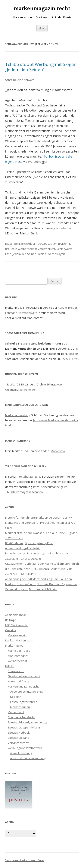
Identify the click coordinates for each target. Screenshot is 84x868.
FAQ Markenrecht (16, 625)
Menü (42, 28)
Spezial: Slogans (18, 738)
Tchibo (42, 254)
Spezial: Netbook (19, 733)
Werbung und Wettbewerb (25, 748)
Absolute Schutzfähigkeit (26, 692)
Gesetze (11, 630)
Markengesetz (17, 635)
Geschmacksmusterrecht (24, 676)
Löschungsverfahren (24, 702)
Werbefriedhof (27, 249)
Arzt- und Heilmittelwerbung (28, 758)
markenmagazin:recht (42, 8)
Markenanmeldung (18, 415)
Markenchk (58, 451)
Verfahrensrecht (18, 743)
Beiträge (11, 620)
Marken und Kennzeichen (24, 686)
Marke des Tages (19, 651)
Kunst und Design (19, 681)
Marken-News (14, 646)
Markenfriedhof (18, 656)
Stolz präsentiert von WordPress (25, 860)
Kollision (16, 697)
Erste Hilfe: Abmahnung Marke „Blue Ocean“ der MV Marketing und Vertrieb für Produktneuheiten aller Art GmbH (40, 523)
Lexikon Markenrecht (19, 640)
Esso (8, 254)
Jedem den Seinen (24, 254)
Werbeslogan (56, 254)
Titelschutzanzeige (29, 477)
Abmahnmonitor (16, 615)
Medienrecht (16, 712)
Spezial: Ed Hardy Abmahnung (27, 722)
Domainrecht (16, 671)
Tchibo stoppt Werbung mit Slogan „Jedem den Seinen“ (41, 67)
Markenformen (20, 707)
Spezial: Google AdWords (24, 727)
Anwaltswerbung (21, 753)
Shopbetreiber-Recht (21, 717)
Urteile (9, 666)
